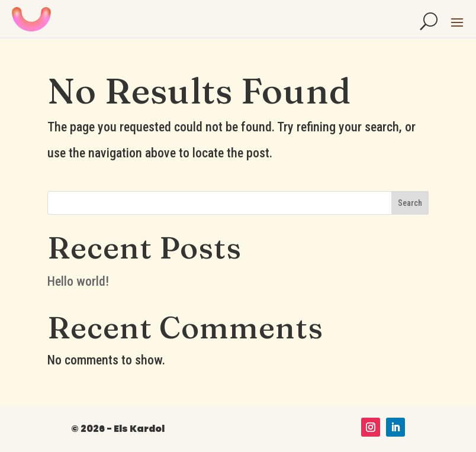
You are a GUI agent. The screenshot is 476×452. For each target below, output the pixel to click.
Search (410, 203)
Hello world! (78, 281)
